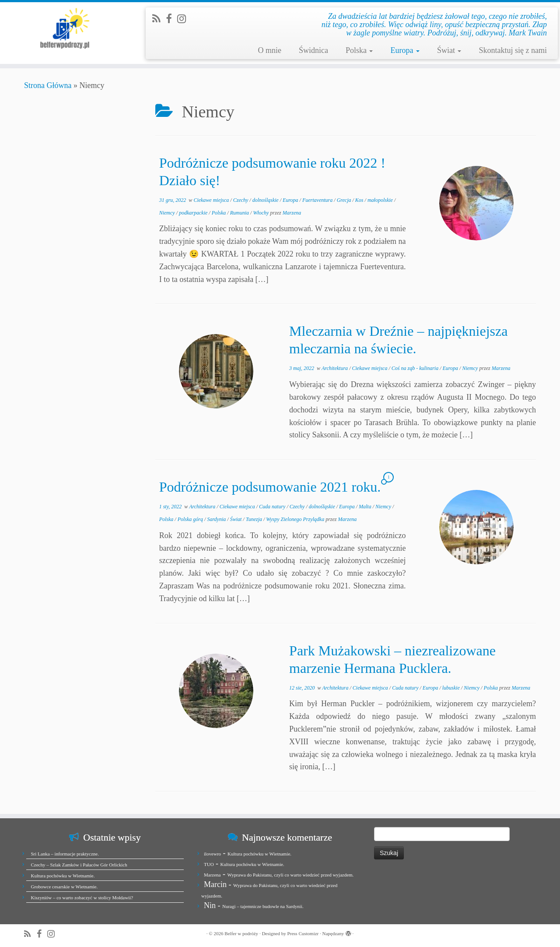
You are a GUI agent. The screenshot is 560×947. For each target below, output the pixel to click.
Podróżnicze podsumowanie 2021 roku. (270, 487)
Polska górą (191, 519)
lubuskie (452, 688)
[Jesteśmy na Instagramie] (184, 19)
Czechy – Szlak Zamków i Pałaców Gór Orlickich (79, 865)
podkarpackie (194, 213)
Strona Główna (48, 85)
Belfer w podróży (241, 933)
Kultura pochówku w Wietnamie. (63, 876)
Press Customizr (303, 933)
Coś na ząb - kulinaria (416, 368)
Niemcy (168, 213)
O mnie (269, 50)
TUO (209, 864)
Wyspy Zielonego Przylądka (296, 519)
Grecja (345, 200)
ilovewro (212, 854)
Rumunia (240, 213)
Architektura (335, 368)
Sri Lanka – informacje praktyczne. (65, 854)
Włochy (261, 213)
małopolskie (381, 200)
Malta (366, 507)
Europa (405, 50)
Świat (449, 50)
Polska (359, 50)
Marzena (292, 213)
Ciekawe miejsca (212, 200)
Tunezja (255, 519)
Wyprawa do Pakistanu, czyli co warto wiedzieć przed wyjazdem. (290, 875)
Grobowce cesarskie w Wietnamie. (65, 887)
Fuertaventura (318, 200)
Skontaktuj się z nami (513, 50)
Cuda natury (273, 507)
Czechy (241, 200)
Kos (360, 200)
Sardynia (217, 519)
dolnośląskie (266, 200)
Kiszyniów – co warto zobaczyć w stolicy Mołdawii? (82, 898)
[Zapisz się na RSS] (159, 19)
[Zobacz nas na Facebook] (171, 19)
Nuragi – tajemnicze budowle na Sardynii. (263, 906)
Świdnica (313, 50)
